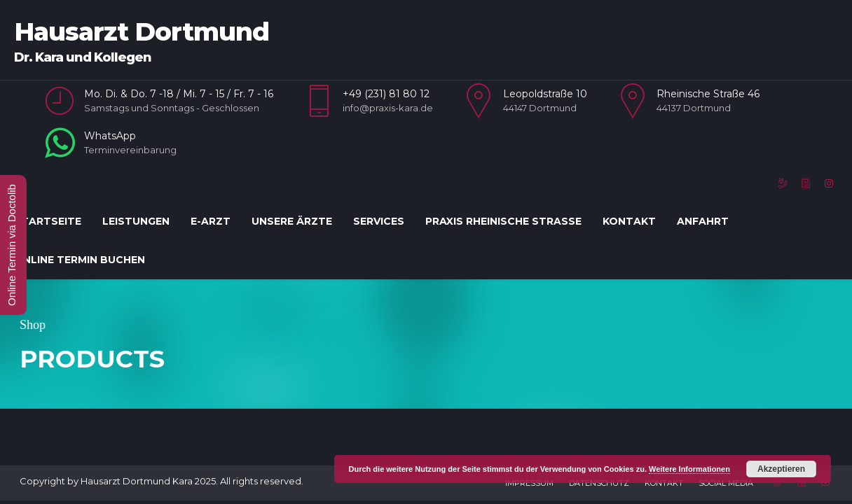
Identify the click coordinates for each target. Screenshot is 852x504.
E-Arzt (211, 221)
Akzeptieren (781, 469)
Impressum (529, 441)
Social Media (726, 441)
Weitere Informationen (689, 469)
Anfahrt (703, 221)
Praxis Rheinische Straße (503, 221)
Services (379, 221)
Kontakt (629, 221)
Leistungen (136, 221)
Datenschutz (599, 441)
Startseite (48, 221)
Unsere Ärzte (292, 221)
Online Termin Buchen (80, 260)
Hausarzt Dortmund (142, 31)
